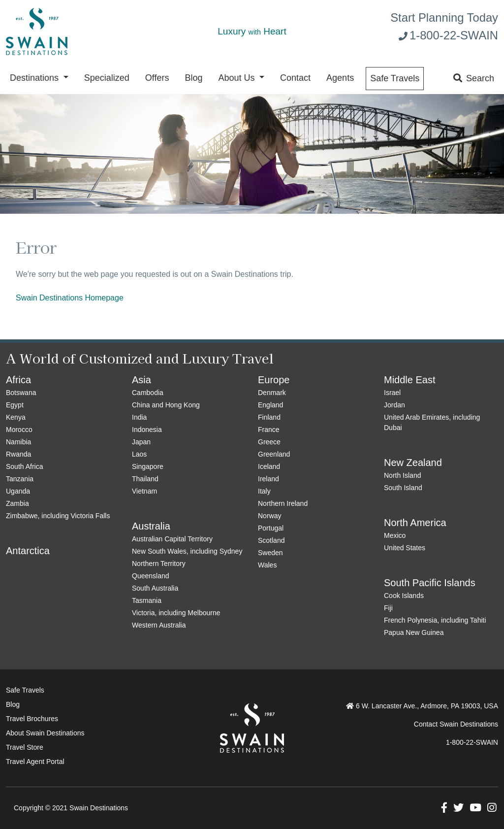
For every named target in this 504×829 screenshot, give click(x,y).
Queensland (151, 576)
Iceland (269, 466)
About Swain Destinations (45, 733)
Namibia (18, 442)
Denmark (272, 393)
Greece (269, 442)
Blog (193, 78)
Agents (340, 78)
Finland (269, 417)
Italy (264, 491)
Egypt (15, 405)
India (139, 417)
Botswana (21, 393)
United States (405, 548)
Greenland (274, 454)
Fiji (388, 608)
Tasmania (147, 600)
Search (474, 78)
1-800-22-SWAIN (448, 35)
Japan (141, 442)
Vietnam (144, 491)
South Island (403, 488)
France (269, 430)
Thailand (145, 479)
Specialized (107, 78)
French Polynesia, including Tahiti (435, 620)
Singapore (148, 466)
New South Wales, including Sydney (187, 551)
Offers (157, 78)
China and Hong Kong (166, 405)
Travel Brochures (32, 719)
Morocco (19, 430)
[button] (444, 809)
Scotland (271, 540)
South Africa (25, 466)
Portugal (271, 528)
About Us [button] (237, 78)
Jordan (394, 405)
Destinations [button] (35, 78)
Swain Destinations (99, 808)
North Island (402, 475)
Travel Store (25, 747)
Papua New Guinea (414, 632)
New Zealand (413, 463)
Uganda (18, 491)
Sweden (270, 553)
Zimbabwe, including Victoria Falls (58, 516)
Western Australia (159, 625)
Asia (142, 380)
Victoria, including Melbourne (176, 613)
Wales (267, 565)
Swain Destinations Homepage (70, 298)
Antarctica (28, 551)
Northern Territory (159, 564)
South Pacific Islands (430, 583)
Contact (295, 78)
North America (415, 523)
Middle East (410, 380)
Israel (392, 393)
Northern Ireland (283, 503)
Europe (274, 380)
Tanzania (20, 479)
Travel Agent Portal (35, 762)
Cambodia (148, 393)
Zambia (17, 503)
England (270, 405)
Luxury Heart (252, 31)
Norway (269, 516)
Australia (151, 526)
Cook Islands (404, 596)
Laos (139, 454)
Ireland (268, 479)
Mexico (395, 535)
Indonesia (147, 430)
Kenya (16, 417)
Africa (18, 380)
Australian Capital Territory (172, 539)
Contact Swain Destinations (456, 724)
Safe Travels (395, 78)
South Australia (155, 588)
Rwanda (18, 454)
